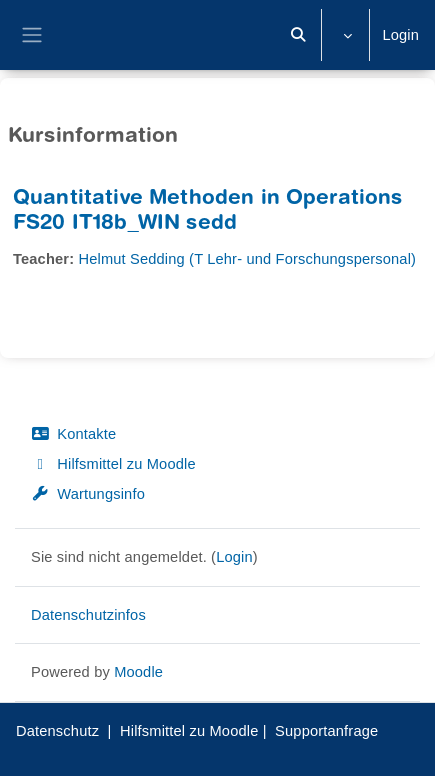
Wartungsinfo (88, 494)
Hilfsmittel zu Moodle (113, 464)
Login (400, 35)
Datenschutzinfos (88, 615)
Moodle (138, 672)
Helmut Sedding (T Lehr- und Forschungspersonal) (247, 259)
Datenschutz (57, 731)
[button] (299, 35)
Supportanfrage (326, 731)
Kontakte (73, 434)
